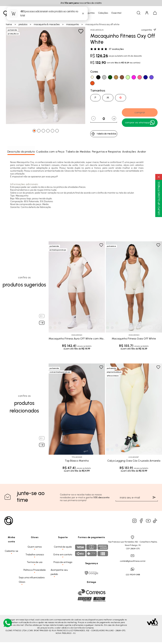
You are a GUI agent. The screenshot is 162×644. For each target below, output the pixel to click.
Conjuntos (89, 13)
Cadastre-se (11, 551)
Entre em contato (63, 555)
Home (9, 24)
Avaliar (142, 152)
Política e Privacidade (35, 570)
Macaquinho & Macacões (47, 24)
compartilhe (149, 30)
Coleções (103, 13)
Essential (116, 13)
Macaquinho (72, 24)
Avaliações (129, 152)
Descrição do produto (21, 152)
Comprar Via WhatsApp (140, 123)
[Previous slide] (42, 316)
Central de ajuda (63, 547)
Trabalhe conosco (35, 555)
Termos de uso (35, 562)
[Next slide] (42, 323)
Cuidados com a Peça (50, 152)
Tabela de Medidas (78, 152)
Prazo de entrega (63, 562)
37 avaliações (116, 49)
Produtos (23, 24)
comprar (140, 112)
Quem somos (35, 547)
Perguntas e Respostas (106, 152)
